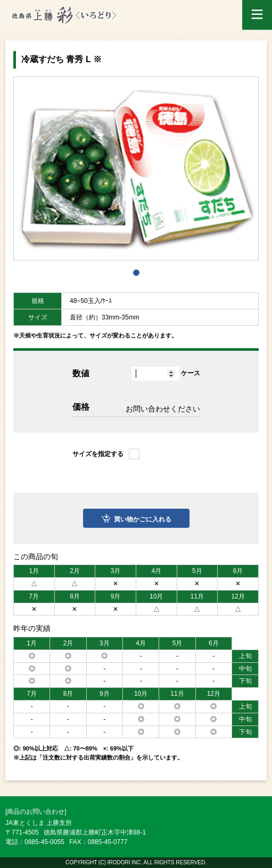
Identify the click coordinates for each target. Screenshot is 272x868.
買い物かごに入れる (143, 519)
